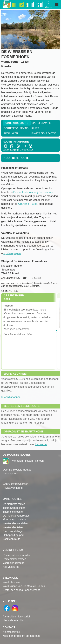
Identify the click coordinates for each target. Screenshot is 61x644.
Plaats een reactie (44, 133)
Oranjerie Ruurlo (28, 204)
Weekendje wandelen (15, 523)
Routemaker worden (14, 559)
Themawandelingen (14, 508)
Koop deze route (16, 158)
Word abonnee (11, 582)
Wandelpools (10, 474)
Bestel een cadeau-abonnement (21, 590)
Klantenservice (11, 632)
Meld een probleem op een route (22, 636)
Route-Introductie (16, 123)
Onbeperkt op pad (13, 535)
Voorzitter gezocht (13, 563)
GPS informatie (41, 123)
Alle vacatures (11, 567)
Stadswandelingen (13, 531)
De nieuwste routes (14, 504)
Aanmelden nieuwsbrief (16, 617)
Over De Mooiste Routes (17, 470)
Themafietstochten (14, 512)
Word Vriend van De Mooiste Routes (24, 586)
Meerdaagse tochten (15, 520)
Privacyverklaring (13, 488)
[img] (57, 5)
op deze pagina (12, 253)
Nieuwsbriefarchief (14, 620)
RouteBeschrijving (16, 128)
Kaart (35, 128)
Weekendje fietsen (13, 527)
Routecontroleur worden (17, 555)
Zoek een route (12, 539)
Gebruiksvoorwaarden (16, 484)
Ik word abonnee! (11, 397)
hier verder (41, 444)
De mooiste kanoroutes (16, 516)
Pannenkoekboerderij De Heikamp (33, 192)
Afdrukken (11, 133)
